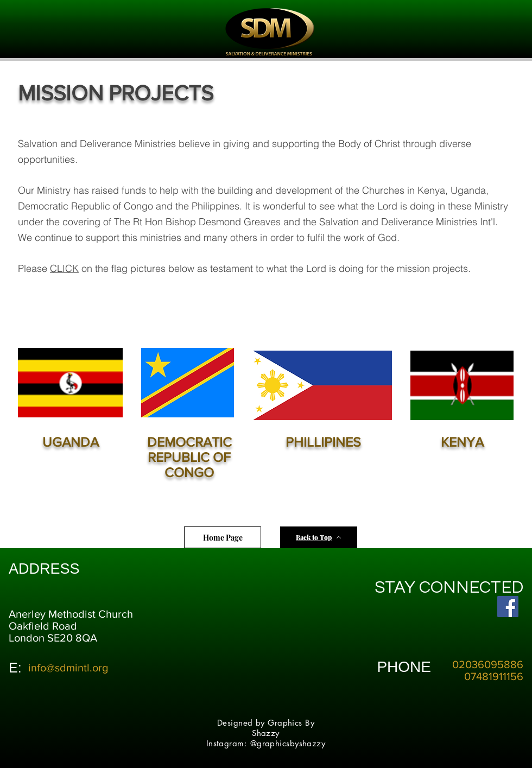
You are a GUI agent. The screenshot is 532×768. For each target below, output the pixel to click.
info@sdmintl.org (68, 668)
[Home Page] (223, 537)
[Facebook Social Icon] (508, 607)
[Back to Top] (319, 537)
